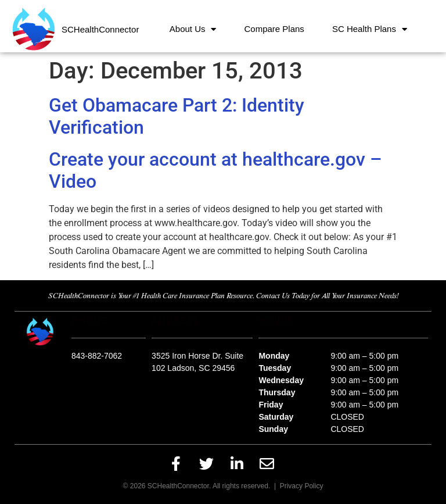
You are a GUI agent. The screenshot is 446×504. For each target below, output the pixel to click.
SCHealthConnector (100, 29)
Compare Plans (274, 29)
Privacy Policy (302, 486)
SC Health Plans (370, 29)
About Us (193, 29)
